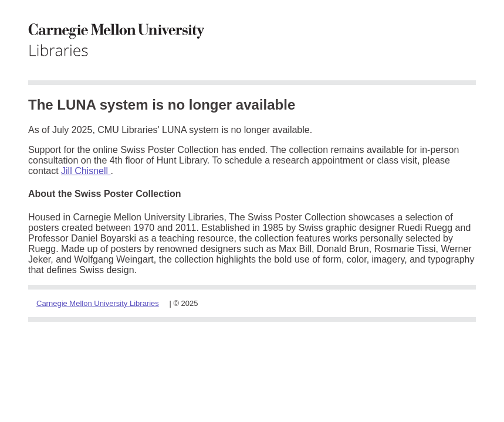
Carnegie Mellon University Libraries (98, 303)
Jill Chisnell (86, 171)
